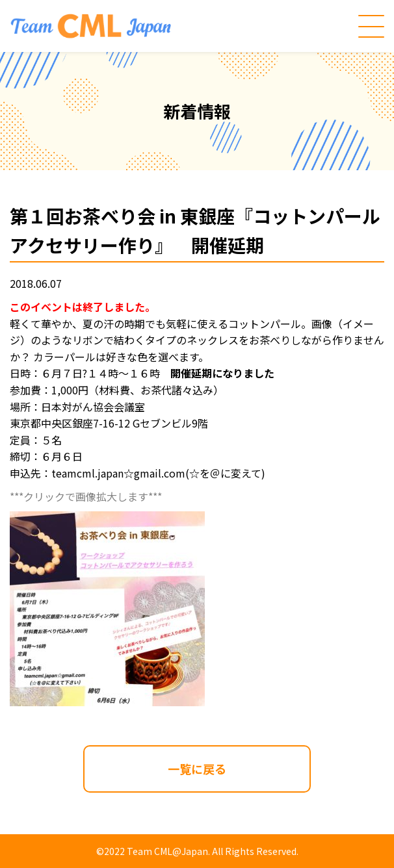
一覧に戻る (197, 769)
